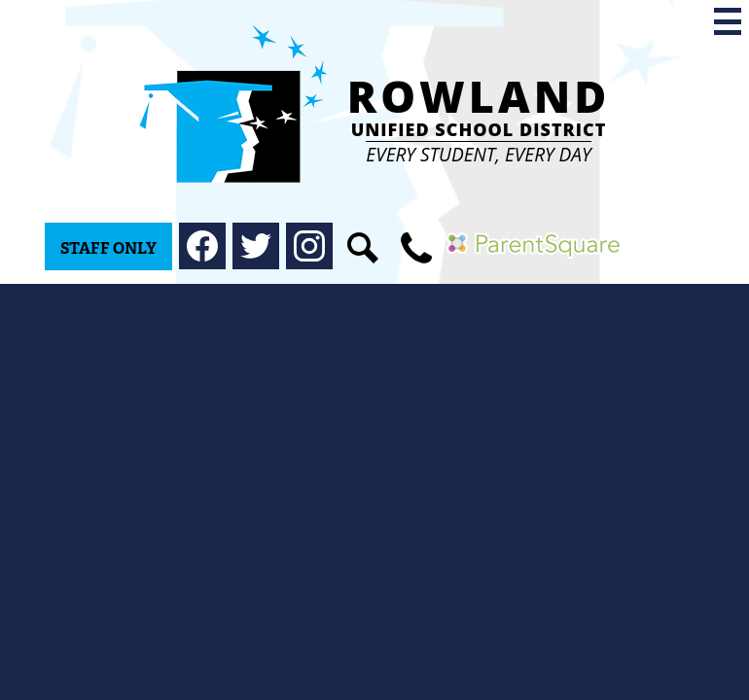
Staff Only (108, 248)
